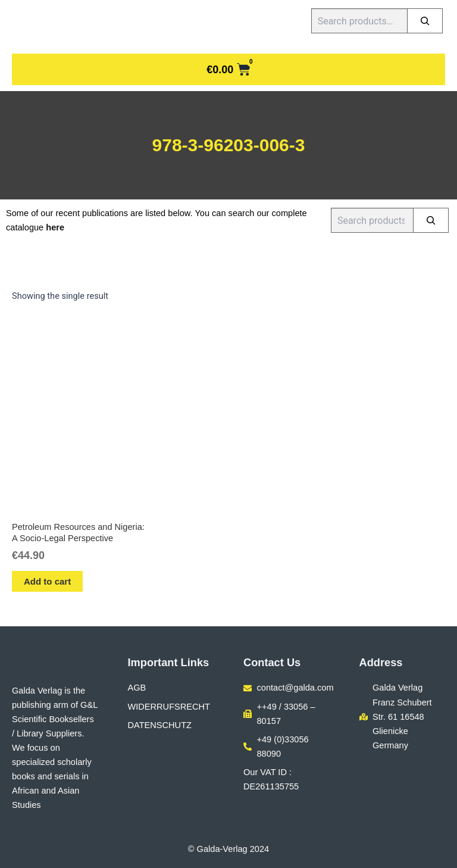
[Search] (425, 21)
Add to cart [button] (47, 581)
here (55, 227)
